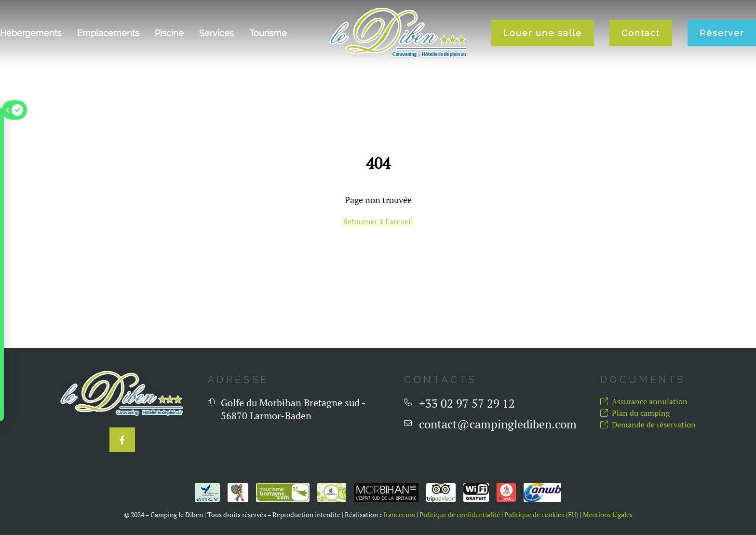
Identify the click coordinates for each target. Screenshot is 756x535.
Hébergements (31, 33)
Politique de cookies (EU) (541, 515)
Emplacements (108, 33)
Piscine (169, 33)
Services (216, 33)
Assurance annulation (644, 401)
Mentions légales (608, 515)
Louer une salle (543, 33)
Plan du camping (635, 413)
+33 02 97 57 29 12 (467, 404)
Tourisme (268, 33)
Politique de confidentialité (460, 515)
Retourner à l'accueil (378, 221)
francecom (399, 515)
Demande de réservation (648, 425)
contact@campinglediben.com (498, 424)
